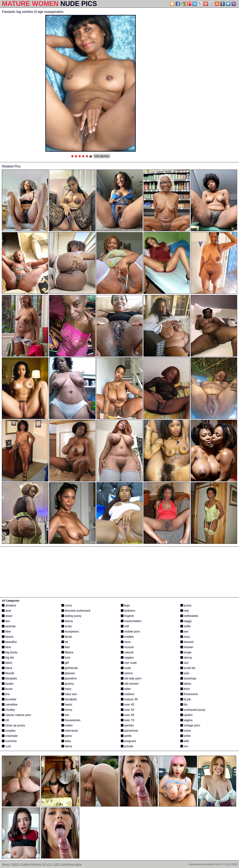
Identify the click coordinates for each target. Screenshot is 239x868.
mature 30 (129, 699)
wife (185, 741)
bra (6, 694)
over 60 (128, 715)
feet (66, 647)
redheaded (189, 616)
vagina (187, 720)
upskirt (187, 715)
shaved (187, 642)
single (186, 652)
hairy (66, 689)
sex (184, 631)
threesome (189, 694)
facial (67, 637)
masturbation (131, 621)
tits (184, 705)
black (7, 668)
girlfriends (70, 668)
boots (7, 689)
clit (5, 720)
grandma (69, 678)
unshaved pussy (193, 710)
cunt (6, 746)
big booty (10, 652)
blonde (8, 673)
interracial (70, 731)
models (127, 637)
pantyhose (129, 731)
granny (68, 684)
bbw (6, 631)
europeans (70, 631)
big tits (8, 658)
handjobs (69, 699)
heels (67, 705)
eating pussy (72, 616)
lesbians (128, 611)
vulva (186, 731)
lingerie (127, 616)
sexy (185, 637)
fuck (66, 658)
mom (126, 642)
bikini (7, 663)
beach (8, 637)
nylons (127, 673)
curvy (67, 605)
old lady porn (131, 678)
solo (185, 673)
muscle (127, 647)
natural (127, 652)
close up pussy (13, 725)
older (126, 689)
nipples (127, 658)
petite (126, 736)
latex (66, 741)
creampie (10, 736)
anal (6, 611)
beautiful (9, 642)
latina (67, 746)
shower (187, 647)
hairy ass (69, 694)
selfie (186, 626)
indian (67, 725)
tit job (186, 699)
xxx (184, 746)
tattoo (186, 684)
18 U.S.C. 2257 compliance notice (62, 864)
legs (125, 605)
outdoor (128, 694)
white (186, 736)
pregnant (128, 741)
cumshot (9, 741)
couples (9, 731)
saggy (186, 621)
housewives (71, 720)
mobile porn (130, 631)
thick (185, 689)
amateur (9, 605)
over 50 (128, 710)
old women (130, 684)
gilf (65, 663)
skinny (186, 658)
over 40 (128, 705)
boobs (8, 684)
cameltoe (10, 705)
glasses (68, 673)
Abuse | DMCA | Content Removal (22, 864)
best (6, 647)
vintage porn (190, 725)
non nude (129, 663)
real (185, 611)
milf (125, 626)
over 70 (128, 720)
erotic (67, 626)
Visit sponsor (102, 156)
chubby (8, 710)
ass (6, 621)
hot (65, 715)
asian (7, 616)
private (127, 746)
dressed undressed (76, 611)
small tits (188, 668)
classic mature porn (17, 715)
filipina (67, 652)
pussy (186, 605)
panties (127, 725)
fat (65, 642)
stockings (188, 678)
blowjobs (9, 678)
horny (67, 710)
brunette (9, 699)
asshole (9, 626)
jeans (67, 736)
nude (126, 668)
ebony (67, 621)
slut (184, 663)
